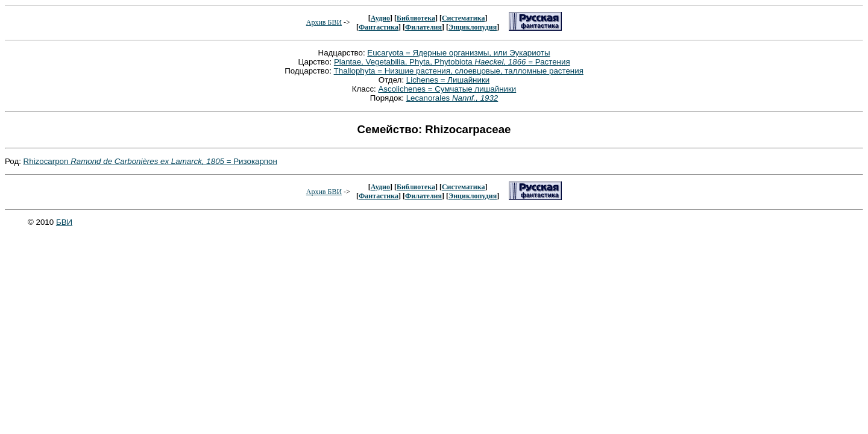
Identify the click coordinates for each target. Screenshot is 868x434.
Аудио (380, 18)
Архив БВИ (324, 22)
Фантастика (379, 27)
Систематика (463, 18)
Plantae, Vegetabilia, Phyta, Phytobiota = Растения (452, 62)
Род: (14, 161)
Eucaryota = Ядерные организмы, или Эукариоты (458, 53)
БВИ (64, 222)
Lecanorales (452, 98)
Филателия (423, 27)
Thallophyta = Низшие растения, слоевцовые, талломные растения (459, 71)
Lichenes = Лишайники (448, 80)
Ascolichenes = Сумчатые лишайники (447, 89)
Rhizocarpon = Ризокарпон (150, 161)
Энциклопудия (473, 27)
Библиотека (416, 18)
